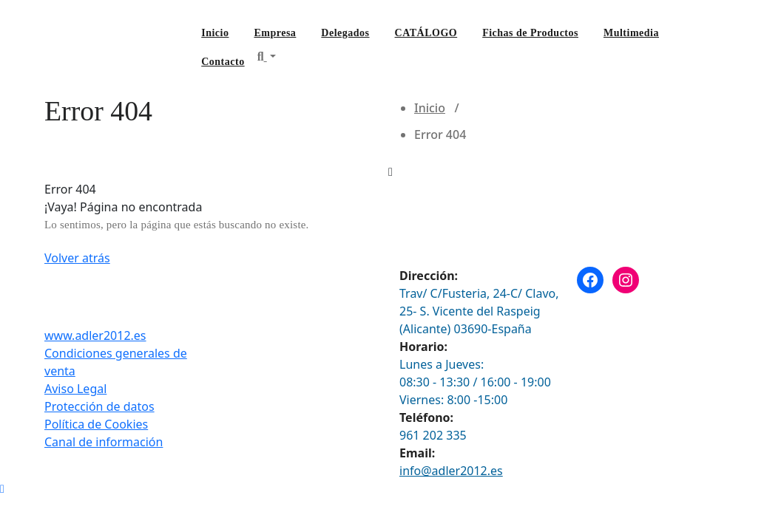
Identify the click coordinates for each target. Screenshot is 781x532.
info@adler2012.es (451, 471)
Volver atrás (77, 258)
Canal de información (104, 442)
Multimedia (631, 33)
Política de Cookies (96, 424)
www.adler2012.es (95, 335)
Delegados (345, 33)
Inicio (215, 33)
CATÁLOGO (426, 33)
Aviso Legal (75, 389)
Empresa (275, 33)
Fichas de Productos (530, 33)
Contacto (223, 62)
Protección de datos (99, 406)
